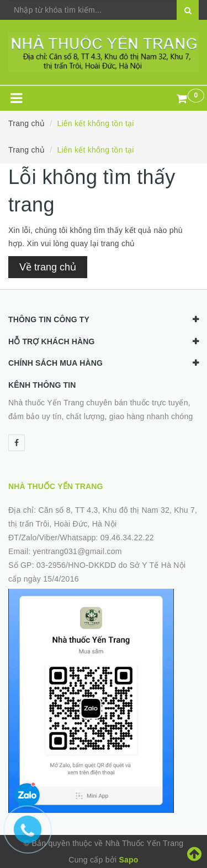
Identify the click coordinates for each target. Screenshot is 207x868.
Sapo (128, 860)
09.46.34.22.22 (127, 538)
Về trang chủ (48, 267)
